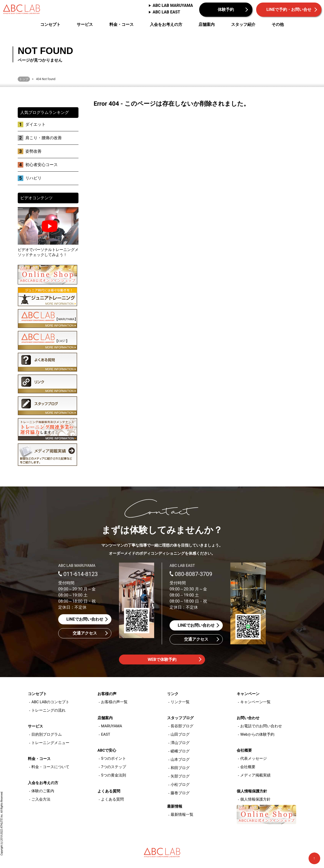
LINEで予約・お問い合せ (289, 10)
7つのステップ (113, 767)
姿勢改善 (33, 151)
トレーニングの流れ (48, 710)
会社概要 (248, 767)
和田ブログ (180, 768)
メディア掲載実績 (255, 775)
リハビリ (33, 178)
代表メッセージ (254, 758)
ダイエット (35, 124)
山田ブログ (180, 734)
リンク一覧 (180, 702)
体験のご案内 (43, 791)
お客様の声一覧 (114, 702)
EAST (106, 734)
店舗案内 (207, 24)
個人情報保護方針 (255, 799)
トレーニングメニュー (50, 743)
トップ (24, 79)
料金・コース (121, 24)
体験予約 (226, 10)
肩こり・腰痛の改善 (44, 138)
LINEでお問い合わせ (85, 619)
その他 (278, 24)
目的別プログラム (47, 734)
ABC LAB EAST (166, 12)
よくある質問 (112, 799)
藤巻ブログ (180, 793)
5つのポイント (113, 758)
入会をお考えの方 (166, 24)
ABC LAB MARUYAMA (173, 5)
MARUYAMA (112, 726)
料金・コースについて (50, 767)
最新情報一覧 (182, 815)
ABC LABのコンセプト (50, 702)
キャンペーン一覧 (255, 702)
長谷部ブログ (182, 726)
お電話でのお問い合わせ (261, 726)
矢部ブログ (180, 776)
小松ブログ (180, 785)
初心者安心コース (42, 165)
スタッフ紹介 (243, 24)
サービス (85, 24)
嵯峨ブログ (180, 751)
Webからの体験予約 (257, 734)
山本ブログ (180, 759)
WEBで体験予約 (162, 659)
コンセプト (50, 24)
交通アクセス (85, 633)
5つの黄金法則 (113, 775)
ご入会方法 (41, 799)
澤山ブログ (180, 743)
